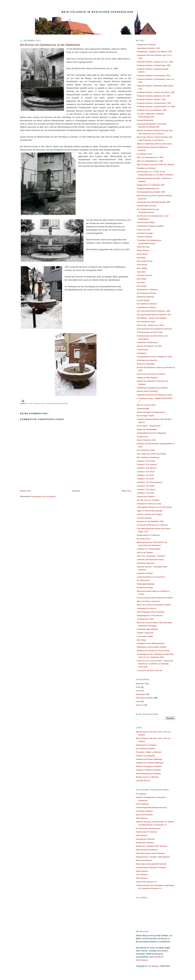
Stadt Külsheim (142, 871)
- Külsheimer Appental (145, 297)
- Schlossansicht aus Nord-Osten (149, 332)
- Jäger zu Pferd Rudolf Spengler (149, 511)
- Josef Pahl (141, 272)
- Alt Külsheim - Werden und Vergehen (152, 318)
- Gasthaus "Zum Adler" (146, 486)
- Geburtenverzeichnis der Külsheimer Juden (154, 395)
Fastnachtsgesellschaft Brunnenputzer (152, 807)
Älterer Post (126, 491)
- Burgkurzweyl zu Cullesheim (148, 535)
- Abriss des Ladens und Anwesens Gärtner (154, 605)
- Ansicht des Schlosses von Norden (151, 374)
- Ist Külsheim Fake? (144, 154)
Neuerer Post (25, 491)
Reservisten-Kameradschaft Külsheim (151, 864)
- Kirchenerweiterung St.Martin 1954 (151, 192)
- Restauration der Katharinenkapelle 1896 (153, 202)
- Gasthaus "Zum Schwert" (147, 464)
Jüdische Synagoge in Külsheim (149, 766)
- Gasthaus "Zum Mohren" (147, 468)
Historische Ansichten (57, 404)
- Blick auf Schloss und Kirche (148, 601)
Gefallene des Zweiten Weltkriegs (150, 763)
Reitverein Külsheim (144, 860)
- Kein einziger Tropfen (145, 416)
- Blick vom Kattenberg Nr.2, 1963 (150, 157)
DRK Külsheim (142, 818)
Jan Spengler (154, 966)
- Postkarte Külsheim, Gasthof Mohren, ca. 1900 (155, 106)
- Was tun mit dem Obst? (146, 405)
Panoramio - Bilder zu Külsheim (149, 752)
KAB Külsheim (142, 835)
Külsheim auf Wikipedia (145, 756)
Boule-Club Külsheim (144, 815)
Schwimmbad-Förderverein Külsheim (151, 867)
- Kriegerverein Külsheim (146, 45)
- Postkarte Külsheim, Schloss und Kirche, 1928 (155, 92)
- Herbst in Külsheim (144, 237)
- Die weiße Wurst (143, 539)
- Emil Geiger (141, 286)
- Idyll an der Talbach (144, 552)
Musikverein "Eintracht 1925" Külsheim (152, 846)
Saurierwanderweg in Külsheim (149, 773)
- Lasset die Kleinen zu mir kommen (151, 577)
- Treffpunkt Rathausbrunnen (148, 188)
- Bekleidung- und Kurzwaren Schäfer (151, 647)
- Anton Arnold (142, 254)
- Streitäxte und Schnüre (146, 168)
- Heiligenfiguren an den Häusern (149, 615)
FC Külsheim (141, 794)
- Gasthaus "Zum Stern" (146, 472)
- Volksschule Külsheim (145, 496)
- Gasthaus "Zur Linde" (145, 479)
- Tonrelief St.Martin (144, 518)
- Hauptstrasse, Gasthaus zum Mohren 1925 (154, 52)
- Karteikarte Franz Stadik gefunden (150, 643)
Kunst (138, 701)
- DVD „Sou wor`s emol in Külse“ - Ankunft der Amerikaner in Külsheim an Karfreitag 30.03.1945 (155, 664)
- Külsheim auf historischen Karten (150, 559)
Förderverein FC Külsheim (147, 832)
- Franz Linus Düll (143, 230)
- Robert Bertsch (143, 250)
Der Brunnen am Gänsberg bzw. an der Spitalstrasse (50, 45)
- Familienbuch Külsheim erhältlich (150, 226)
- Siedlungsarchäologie (145, 584)
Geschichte (39, 404)
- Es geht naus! (142, 437)
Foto (30, 404)
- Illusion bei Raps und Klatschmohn (151, 412)
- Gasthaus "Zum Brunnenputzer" (149, 482)
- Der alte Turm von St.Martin (148, 500)
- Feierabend (141, 353)
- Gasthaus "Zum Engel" (146, 461)
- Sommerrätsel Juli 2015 (146, 206)
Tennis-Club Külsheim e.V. (147, 882)
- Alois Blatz (141, 258)
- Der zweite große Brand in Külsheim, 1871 (154, 314)
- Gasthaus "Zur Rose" (145, 475)
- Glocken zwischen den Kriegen (149, 514)
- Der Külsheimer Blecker (146, 293)
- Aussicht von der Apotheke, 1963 (150, 521)
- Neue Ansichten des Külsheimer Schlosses (154, 329)
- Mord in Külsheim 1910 (146, 440)
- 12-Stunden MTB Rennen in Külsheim (152, 525)
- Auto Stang (141, 640)
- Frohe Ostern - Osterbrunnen (148, 426)
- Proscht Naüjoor (143, 300)
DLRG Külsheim (143, 804)
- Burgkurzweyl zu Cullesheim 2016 (150, 185)
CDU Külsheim (142, 874)
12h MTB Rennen (143, 780)
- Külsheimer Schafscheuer (147, 342)
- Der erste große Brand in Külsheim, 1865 (153, 311)
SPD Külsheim (142, 878)
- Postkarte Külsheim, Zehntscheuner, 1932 (153, 103)
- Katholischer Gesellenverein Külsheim (152, 388)
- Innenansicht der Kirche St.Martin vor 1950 (154, 357)
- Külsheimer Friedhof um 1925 (148, 504)
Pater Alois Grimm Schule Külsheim (150, 853)
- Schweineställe (143, 409)
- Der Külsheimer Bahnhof (146, 304)
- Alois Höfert (141, 279)
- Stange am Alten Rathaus (147, 378)
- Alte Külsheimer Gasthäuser (148, 457)
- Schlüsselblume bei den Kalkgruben (151, 433)
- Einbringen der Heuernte (147, 360)
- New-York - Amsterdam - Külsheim (150, 556)
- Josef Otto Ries (143, 247)
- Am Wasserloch (143, 580)
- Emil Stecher (142, 265)
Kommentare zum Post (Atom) (43, 496)
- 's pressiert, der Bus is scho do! (149, 670)
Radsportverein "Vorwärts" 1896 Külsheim (153, 857)
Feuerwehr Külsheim (144, 811)
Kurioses (139, 705)
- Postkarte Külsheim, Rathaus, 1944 (151, 99)
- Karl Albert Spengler (145, 233)
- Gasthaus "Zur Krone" (145, 493)
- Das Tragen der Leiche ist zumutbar (151, 454)
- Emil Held (140, 282)
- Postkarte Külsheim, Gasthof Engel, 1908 (153, 65)
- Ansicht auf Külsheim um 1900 (149, 346)
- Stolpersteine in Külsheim (147, 289)
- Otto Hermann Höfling (145, 222)
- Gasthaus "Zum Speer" (146, 489)
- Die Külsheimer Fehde (146, 450)
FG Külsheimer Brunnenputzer (148, 828)
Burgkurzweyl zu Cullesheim (147, 777)
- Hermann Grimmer (144, 275)
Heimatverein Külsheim (145, 839)
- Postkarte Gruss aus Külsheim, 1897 (151, 110)
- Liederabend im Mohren (146, 307)
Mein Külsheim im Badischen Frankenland (97, 12)
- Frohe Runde (142, 350)
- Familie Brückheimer (145, 120)
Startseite (76, 491)
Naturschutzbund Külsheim (147, 850)
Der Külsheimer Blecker (146, 748)
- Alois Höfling (142, 268)
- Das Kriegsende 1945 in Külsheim (150, 612)
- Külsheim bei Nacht (144, 573)
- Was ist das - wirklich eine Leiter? (150, 325)
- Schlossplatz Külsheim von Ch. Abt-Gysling (154, 507)
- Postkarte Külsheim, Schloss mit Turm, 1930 (154, 62)
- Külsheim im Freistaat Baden (148, 549)
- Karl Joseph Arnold (144, 261)
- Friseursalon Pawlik (144, 636)
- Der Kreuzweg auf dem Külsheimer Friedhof (154, 598)
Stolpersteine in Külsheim (146, 745)
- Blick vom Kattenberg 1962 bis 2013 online (154, 144)
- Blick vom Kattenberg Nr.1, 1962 (150, 161)
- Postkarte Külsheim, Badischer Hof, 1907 (153, 96)
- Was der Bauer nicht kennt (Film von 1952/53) (155, 164)
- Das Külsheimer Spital (146, 322)
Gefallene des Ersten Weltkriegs (149, 759)
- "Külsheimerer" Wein (145, 619)
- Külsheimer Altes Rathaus (147, 629)
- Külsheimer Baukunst (145, 563)
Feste (138, 687)
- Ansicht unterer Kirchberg (147, 391)
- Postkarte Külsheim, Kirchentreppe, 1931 (153, 75)
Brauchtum (140, 683)
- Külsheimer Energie (144, 587)
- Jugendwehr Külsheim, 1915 (148, 48)
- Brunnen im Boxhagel (145, 364)
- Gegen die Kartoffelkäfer (146, 429)
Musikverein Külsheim (145, 843)
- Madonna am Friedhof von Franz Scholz (153, 650)
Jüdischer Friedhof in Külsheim (148, 770)
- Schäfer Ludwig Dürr (145, 633)
